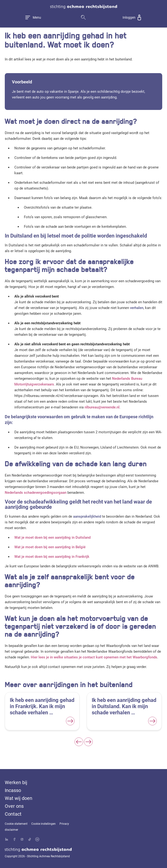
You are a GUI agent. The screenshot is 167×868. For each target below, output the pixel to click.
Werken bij (16, 782)
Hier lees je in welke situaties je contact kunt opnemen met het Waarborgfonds (94, 657)
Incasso (13, 790)
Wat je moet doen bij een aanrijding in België (50, 547)
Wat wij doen (19, 798)
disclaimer (11, 830)
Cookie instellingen (43, 824)
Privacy (64, 824)
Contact (13, 814)
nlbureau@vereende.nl (102, 407)
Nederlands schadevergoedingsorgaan (36, 493)
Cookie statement (16, 824)
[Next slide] (88, 742)
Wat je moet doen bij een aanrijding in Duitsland (52, 537)
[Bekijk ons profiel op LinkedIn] (7, 840)
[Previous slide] (79, 742)
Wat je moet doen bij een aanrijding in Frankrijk (52, 557)
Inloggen (129, 17)
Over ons (14, 806)
